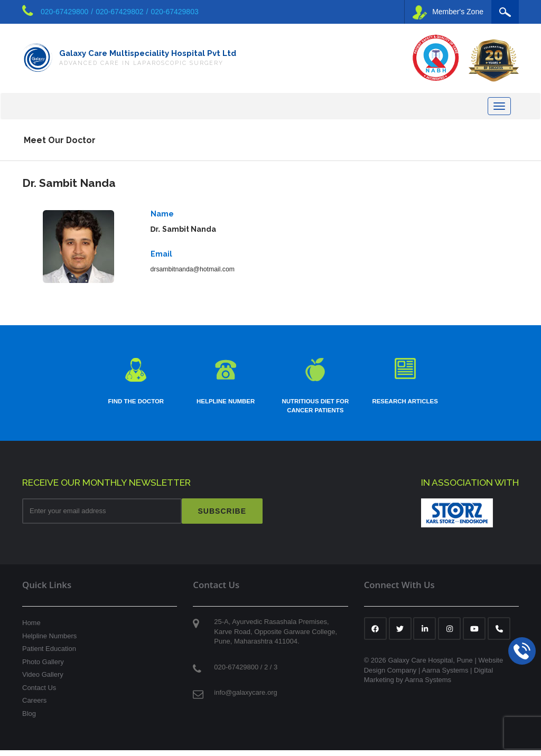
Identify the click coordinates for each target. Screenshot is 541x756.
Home (31, 628)
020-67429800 (64, 12)
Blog (29, 719)
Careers (34, 706)
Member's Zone (448, 12)
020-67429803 (174, 12)
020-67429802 (119, 12)
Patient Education (49, 654)
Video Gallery (43, 680)
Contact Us (39, 693)
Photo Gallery (43, 667)
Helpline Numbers (49, 641)
